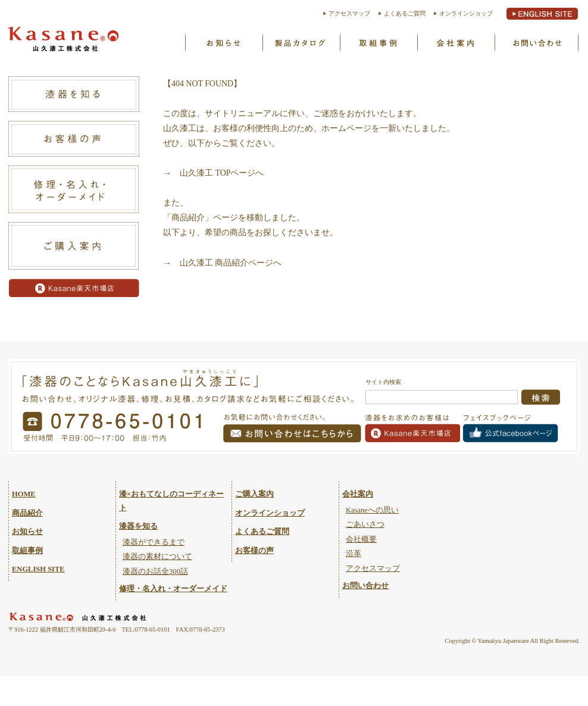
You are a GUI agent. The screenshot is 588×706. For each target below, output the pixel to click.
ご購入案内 (254, 494)
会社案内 (358, 494)
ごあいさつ (365, 524)
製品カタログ (301, 42)
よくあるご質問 (405, 13)
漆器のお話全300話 (155, 571)
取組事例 (378, 42)
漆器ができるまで (154, 542)
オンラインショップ (466, 13)
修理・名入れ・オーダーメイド (173, 589)
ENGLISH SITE (38, 569)
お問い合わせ (536, 42)
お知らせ (223, 42)
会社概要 (361, 539)
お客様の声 (254, 551)
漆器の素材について (157, 557)
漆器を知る (138, 526)
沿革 (354, 554)
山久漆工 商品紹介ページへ (231, 263)
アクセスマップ (349, 13)
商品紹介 (27, 513)
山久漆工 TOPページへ (222, 173)
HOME (24, 494)
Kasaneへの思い (455, 42)
